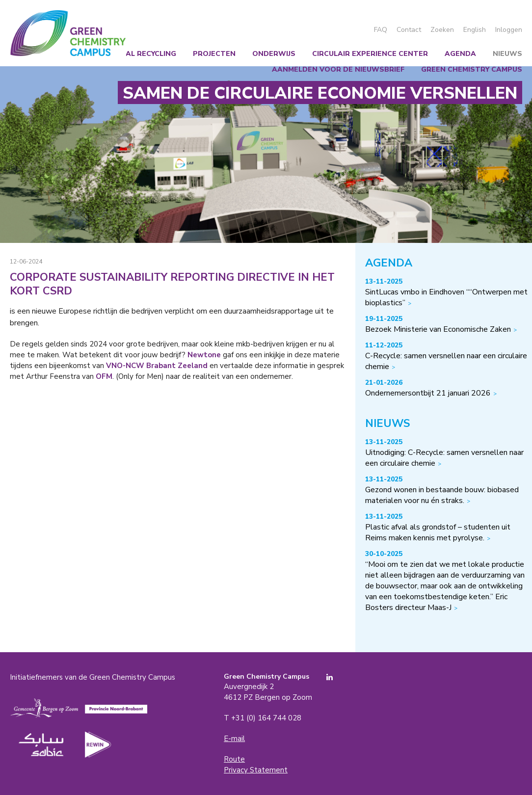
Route (234, 759)
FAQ (381, 30)
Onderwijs (274, 54)
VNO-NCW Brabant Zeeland (157, 366)
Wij (75, 54)
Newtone (204, 355)
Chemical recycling (137, 54)
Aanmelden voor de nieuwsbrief (338, 69)
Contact (409, 30)
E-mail (234, 739)
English (475, 30)
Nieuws (507, 54)
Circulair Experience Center (370, 54)
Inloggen (509, 30)
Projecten (214, 54)
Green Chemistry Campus (68, 33)
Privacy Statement (256, 770)
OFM (104, 376)
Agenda (460, 54)
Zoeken (442, 30)
